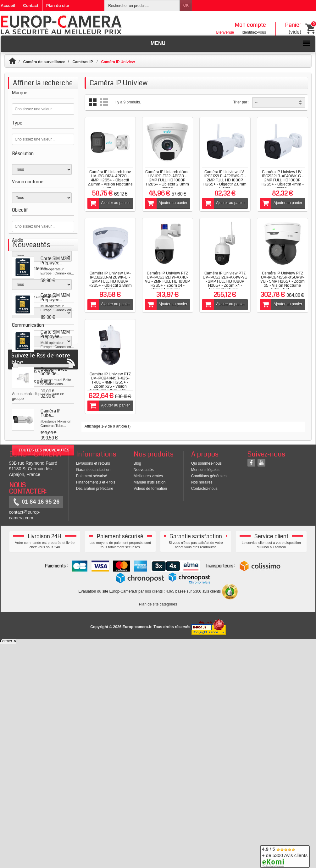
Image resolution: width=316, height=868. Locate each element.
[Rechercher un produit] (142, 6)
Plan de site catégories (158, 828)
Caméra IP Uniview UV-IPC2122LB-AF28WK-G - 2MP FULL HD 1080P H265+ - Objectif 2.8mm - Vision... (225, 180)
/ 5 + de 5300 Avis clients (285, 856)
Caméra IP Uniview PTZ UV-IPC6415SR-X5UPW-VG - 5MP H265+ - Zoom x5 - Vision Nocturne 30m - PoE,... (283, 281)
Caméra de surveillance (44, 62)
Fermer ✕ (8, 865)
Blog (137, 687)
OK (186, 5)
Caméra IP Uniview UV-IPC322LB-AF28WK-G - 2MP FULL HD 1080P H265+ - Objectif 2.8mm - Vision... (110, 281)
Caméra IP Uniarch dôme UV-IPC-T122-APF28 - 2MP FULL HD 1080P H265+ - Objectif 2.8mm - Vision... (167, 180)
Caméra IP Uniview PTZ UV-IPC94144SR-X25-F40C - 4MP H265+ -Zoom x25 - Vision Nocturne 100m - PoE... (110, 382)
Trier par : (241, 102)
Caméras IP (83, 62)
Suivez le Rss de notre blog (43, 650)
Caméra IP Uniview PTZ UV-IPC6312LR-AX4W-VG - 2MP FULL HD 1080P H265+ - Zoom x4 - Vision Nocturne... (225, 281)
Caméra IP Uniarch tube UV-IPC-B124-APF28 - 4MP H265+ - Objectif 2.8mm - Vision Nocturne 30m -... (110, 180)
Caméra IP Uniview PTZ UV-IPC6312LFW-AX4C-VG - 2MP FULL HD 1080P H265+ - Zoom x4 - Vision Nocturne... (167, 281)
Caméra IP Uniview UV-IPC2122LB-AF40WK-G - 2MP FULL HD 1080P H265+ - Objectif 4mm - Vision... (283, 180)
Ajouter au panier (109, 203)
